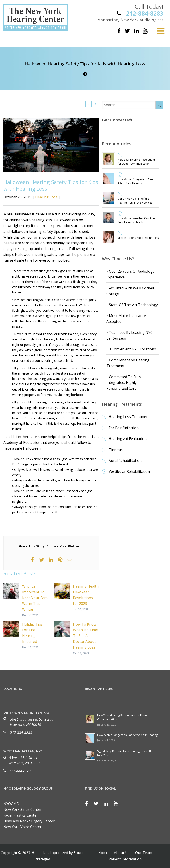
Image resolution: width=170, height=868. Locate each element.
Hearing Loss (46, 197)
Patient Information (125, 859)
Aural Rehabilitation (125, 461)
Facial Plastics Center (21, 815)
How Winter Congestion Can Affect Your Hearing (135, 181)
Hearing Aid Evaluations (128, 439)
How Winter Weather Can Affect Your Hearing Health (137, 220)
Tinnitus (116, 450)
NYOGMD (11, 804)
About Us (122, 853)
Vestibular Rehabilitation (129, 471)
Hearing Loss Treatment (129, 417)
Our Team (144, 853)
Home (103, 853)
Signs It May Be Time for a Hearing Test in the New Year (136, 201)
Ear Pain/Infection (124, 428)
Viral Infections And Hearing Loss (138, 238)
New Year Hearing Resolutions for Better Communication (136, 162)
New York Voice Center (22, 827)
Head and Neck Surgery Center (29, 821)
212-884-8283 (21, 733)
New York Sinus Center (22, 809)
